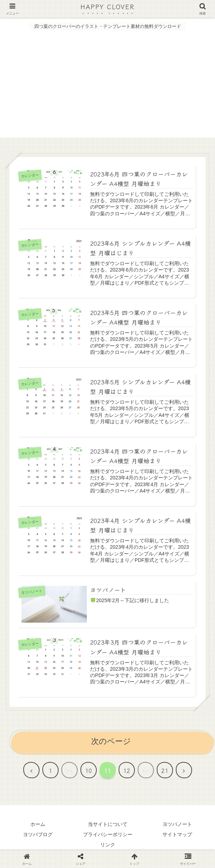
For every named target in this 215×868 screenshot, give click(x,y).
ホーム (38, 825)
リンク (108, 845)
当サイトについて (108, 825)
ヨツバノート (177, 825)
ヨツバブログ (38, 835)
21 (165, 771)
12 (127, 771)
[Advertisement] (107, 88)
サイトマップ (177, 835)
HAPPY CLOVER (108, 7)
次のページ (111, 742)
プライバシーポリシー (108, 835)
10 (89, 771)
